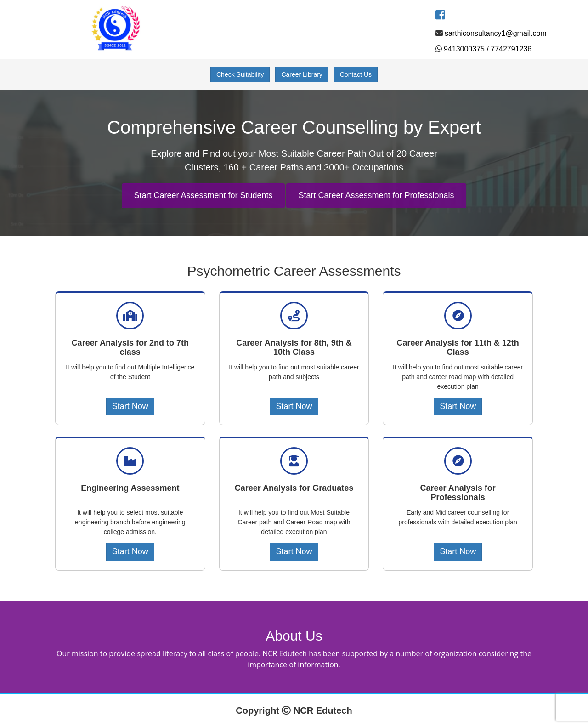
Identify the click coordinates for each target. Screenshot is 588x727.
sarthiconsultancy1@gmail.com (496, 33)
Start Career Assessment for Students (203, 195)
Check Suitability (240, 74)
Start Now (130, 406)
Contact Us (356, 74)
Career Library (302, 74)
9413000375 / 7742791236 (488, 49)
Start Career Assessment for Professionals (376, 195)
